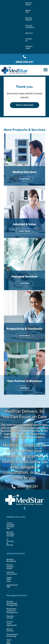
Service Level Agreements (18, 551)
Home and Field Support (16, 562)
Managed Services (24, 243)
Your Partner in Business (25, 347)
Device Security (13, 555)
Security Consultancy (15, 609)
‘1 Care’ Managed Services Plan (19, 489)
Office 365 (11, 577)
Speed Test (20, 3)
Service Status (7, 3)
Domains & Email (13, 547)
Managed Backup (14, 580)
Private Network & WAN (16, 514)
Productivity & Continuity (24, 295)
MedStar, (16, 637)
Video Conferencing (15, 588)
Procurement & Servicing (17, 558)
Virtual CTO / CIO (13, 617)
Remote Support (33, 3)
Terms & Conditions (9, 9)
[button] (46, 36)
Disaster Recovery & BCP (17, 613)
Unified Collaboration (15, 584)
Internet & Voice (24, 190)
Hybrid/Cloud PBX (14, 525)
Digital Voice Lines (14, 522)
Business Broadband (15, 511)
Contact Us (33, 9)
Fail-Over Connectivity (16, 518)
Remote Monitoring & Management (21, 540)
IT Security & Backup (15, 496)
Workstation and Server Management (22, 544)
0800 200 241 (24, 28)
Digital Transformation (16, 602)
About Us (22, 9)
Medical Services (24, 138)
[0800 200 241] (25, 23)
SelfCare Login (7, 14)
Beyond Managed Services (18, 493)
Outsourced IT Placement (17, 606)
